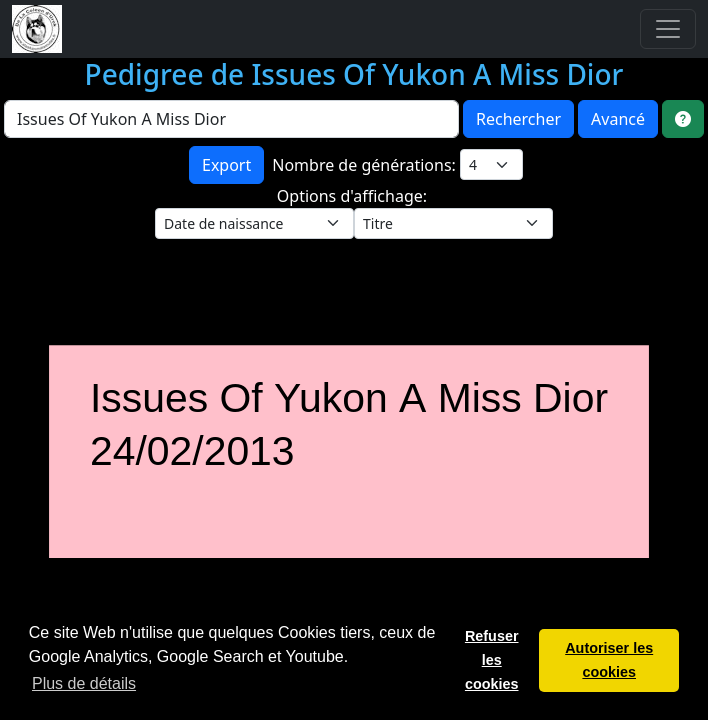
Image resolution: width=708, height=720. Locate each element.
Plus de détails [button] (84, 683)
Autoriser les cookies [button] (609, 660)
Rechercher (518, 119)
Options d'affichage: (354, 196)
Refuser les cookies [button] (492, 660)
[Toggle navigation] (668, 29)
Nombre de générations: (366, 165)
